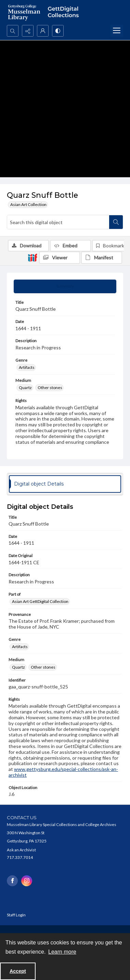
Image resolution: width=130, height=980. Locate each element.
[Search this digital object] (58, 222)
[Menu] (117, 31)
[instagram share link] (27, 881)
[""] (65, 12)
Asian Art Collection (28, 204)
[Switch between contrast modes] (58, 31)
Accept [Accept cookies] (18, 971)
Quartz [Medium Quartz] (25, 388)
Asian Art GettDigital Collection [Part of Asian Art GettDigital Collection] (40, 601)
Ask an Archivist (21, 850)
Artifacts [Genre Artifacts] (27, 367)
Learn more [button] (62, 952)
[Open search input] (13, 31)
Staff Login (16, 915)
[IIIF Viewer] (60, 258)
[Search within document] (116, 222)
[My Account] (43, 31)
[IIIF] (32, 257)
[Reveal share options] (28, 31)
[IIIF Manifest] (102, 258)
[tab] (65, 286)
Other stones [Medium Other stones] (50, 388)
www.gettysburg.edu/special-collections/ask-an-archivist (63, 772)
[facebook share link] (12, 881)
